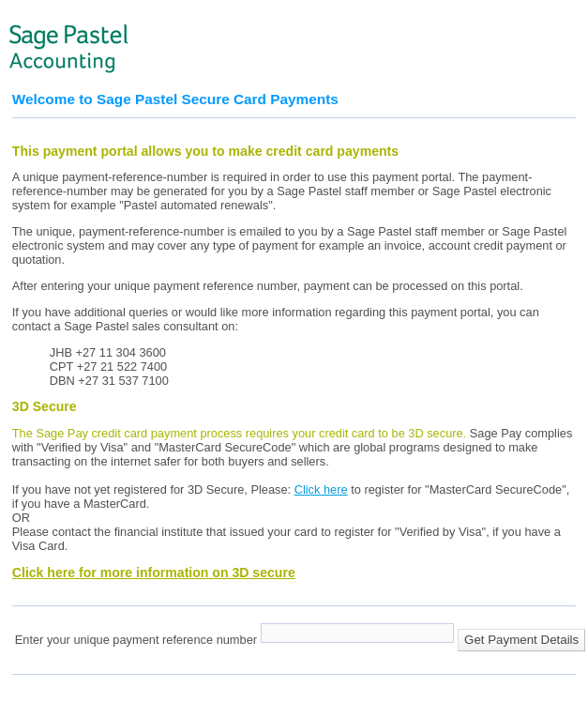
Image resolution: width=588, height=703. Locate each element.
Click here (321, 489)
